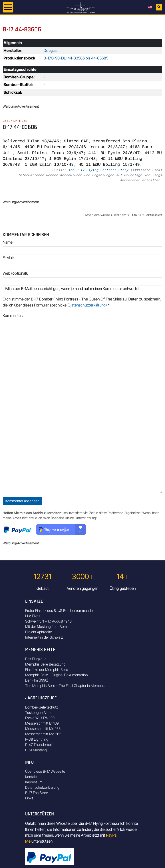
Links (29, 798)
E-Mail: (8, 258)
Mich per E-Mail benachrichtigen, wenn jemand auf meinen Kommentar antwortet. (72, 289)
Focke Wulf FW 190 (40, 718)
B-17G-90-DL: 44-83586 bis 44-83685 (76, 58)
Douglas (50, 50)
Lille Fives (33, 616)
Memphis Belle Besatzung (45, 664)
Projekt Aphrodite (39, 632)
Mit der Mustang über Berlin (47, 627)
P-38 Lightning (37, 739)
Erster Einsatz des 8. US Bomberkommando (59, 611)
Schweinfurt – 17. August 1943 (48, 621)
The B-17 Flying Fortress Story (99, 170)
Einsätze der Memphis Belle (47, 670)
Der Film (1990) (37, 680)
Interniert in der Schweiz (44, 637)
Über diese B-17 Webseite (45, 771)
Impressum (34, 782)
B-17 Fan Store (37, 793)
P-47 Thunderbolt (39, 745)
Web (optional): (15, 273)
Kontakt (31, 777)
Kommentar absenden (22, 501)
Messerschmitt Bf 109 (42, 723)
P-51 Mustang (36, 750)
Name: (8, 242)
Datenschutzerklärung (42, 787)
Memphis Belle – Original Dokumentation (56, 675)
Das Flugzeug (36, 659)
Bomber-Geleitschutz (42, 707)
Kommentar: (13, 316)
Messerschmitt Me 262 (43, 734)
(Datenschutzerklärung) (87, 305)
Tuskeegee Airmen (40, 713)
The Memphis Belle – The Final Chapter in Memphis (65, 686)
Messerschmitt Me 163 (43, 729)
